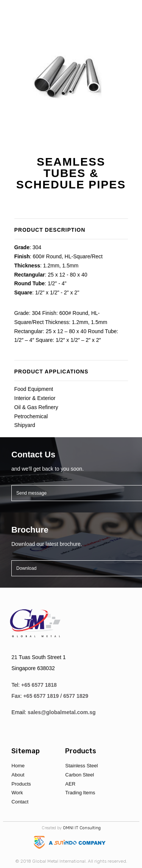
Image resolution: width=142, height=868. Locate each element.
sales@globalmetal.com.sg (62, 712)
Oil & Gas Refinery (36, 407)
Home (18, 766)
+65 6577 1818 (39, 685)
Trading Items (80, 793)
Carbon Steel (80, 775)
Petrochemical (31, 416)
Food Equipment (34, 389)
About (18, 775)
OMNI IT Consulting (82, 828)
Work (17, 793)
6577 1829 (76, 696)
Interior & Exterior (35, 398)
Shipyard (25, 425)
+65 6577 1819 (41, 696)
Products (21, 784)
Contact (20, 802)
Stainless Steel (81, 766)
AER (70, 784)
